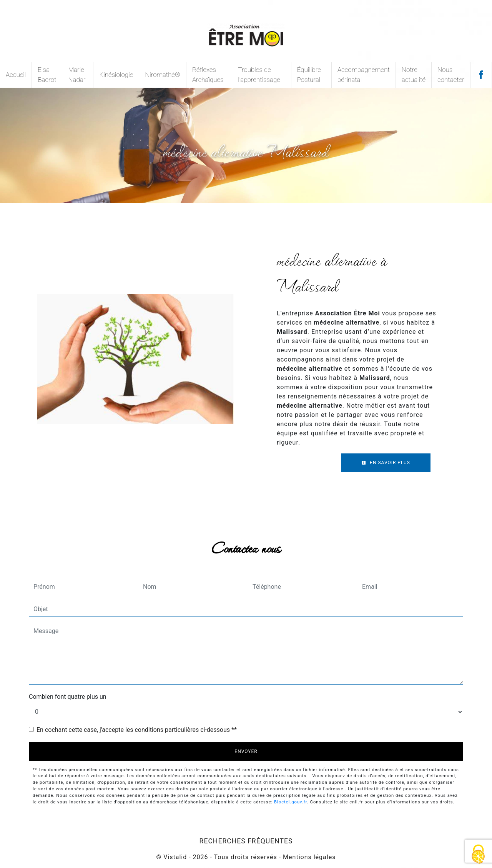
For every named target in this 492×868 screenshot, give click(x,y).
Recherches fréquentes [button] (246, 841)
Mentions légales (308, 857)
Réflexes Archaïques (208, 75)
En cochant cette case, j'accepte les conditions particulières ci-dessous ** (137, 730)
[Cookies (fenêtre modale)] (479, 855)
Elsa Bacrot (47, 75)
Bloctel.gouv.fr (291, 802)
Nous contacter (451, 75)
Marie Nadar (77, 75)
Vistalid (175, 857)
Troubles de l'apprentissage (259, 75)
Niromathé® (163, 75)
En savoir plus (386, 463)
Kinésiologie (116, 75)
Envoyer (246, 751)
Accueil (16, 75)
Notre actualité (414, 75)
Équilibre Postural (309, 75)
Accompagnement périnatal (364, 75)
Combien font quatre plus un (68, 697)
